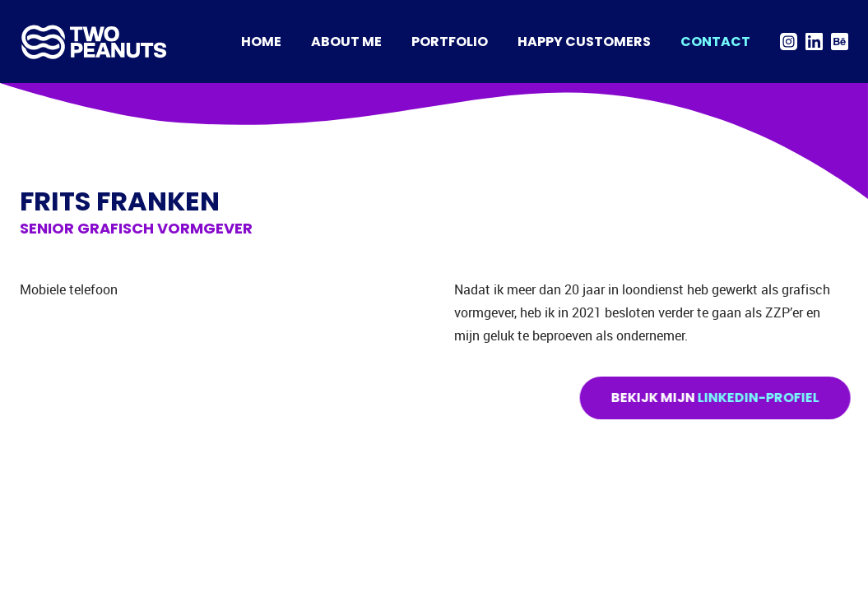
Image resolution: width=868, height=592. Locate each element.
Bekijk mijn (718, 398)
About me (346, 42)
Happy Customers (584, 42)
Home (261, 42)
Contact (715, 42)
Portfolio (450, 42)
